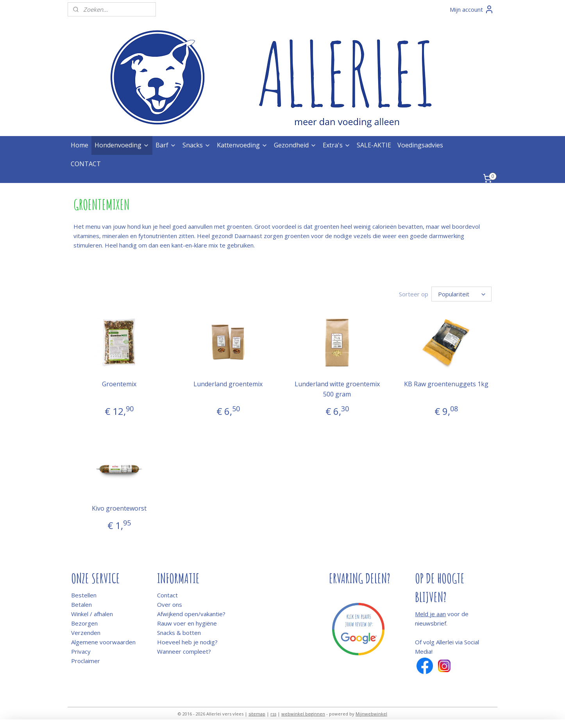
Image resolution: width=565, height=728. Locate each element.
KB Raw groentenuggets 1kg (446, 384)
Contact (167, 595)
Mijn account (472, 9)
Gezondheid (295, 145)
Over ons (170, 604)
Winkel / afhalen (92, 614)
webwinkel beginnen (303, 714)
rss (273, 714)
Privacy (81, 651)
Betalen (81, 604)
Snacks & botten (179, 633)
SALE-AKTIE (374, 145)
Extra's (337, 145)
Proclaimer (86, 661)
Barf (166, 145)
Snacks (197, 145)
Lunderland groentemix (228, 384)
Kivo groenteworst (119, 508)
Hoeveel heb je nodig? (187, 642)
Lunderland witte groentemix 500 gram (337, 389)
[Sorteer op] (461, 294)
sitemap (257, 714)
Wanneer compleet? (184, 651)
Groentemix (119, 384)
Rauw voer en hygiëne (187, 623)
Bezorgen (84, 623)
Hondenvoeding (122, 145)
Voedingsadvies (420, 145)
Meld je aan (430, 614)
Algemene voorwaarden (103, 642)
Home (80, 145)
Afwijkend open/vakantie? (191, 614)
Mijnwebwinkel (371, 714)
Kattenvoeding (242, 145)
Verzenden (86, 633)
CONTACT (86, 164)
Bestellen (84, 595)
